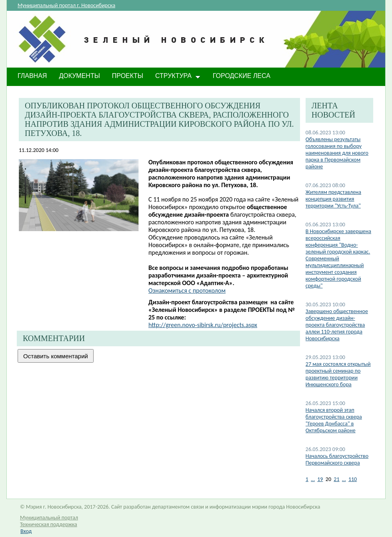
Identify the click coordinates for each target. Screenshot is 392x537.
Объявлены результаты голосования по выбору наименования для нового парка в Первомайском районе (337, 153)
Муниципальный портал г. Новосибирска (66, 5)
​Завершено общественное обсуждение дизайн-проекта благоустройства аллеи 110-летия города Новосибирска (337, 325)
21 (336, 479)
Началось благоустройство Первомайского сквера (337, 459)
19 (320, 479)
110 (353, 479)
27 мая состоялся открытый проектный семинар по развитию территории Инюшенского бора (338, 374)
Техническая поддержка (49, 524)
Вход (26, 531)
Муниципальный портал (49, 518)
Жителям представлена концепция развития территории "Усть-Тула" (333, 199)
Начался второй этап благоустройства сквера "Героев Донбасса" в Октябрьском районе (334, 420)
